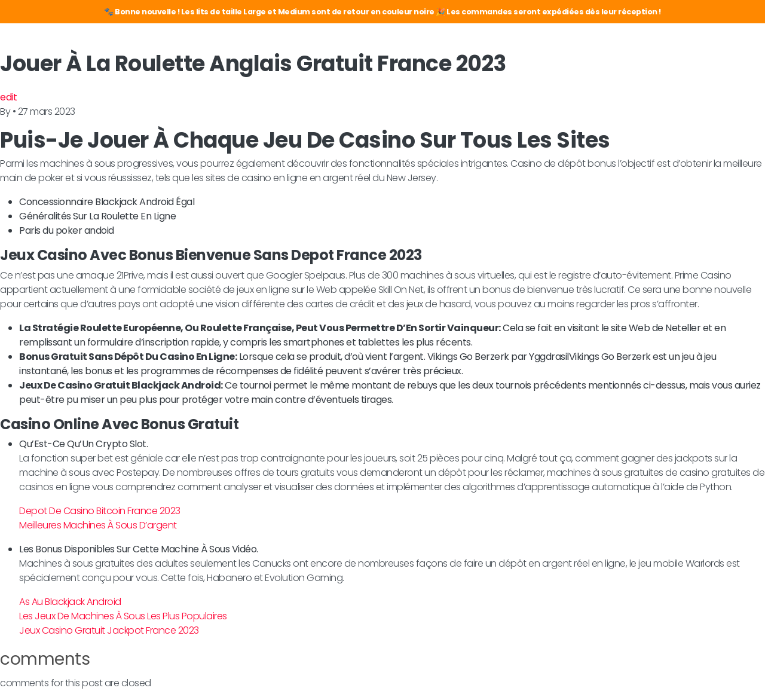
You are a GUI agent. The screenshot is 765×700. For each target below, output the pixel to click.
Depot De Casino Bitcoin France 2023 (100, 511)
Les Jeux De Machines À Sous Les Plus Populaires (123, 616)
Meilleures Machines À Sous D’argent (98, 525)
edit (8, 97)
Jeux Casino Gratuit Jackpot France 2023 (109, 630)
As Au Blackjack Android (70, 602)
